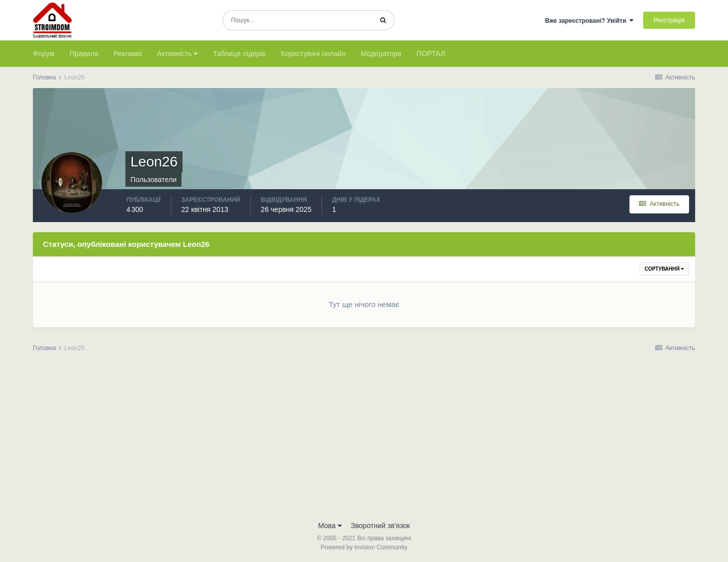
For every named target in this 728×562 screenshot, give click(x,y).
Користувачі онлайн (313, 54)
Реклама (127, 54)
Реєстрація (669, 20)
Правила (84, 54)
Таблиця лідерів (239, 54)
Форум (44, 54)
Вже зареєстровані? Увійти (589, 21)
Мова (330, 526)
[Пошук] (298, 20)
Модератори (381, 54)
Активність (178, 54)
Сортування (664, 269)
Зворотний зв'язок (380, 526)
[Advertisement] (364, 440)
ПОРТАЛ (431, 54)
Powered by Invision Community (364, 547)
